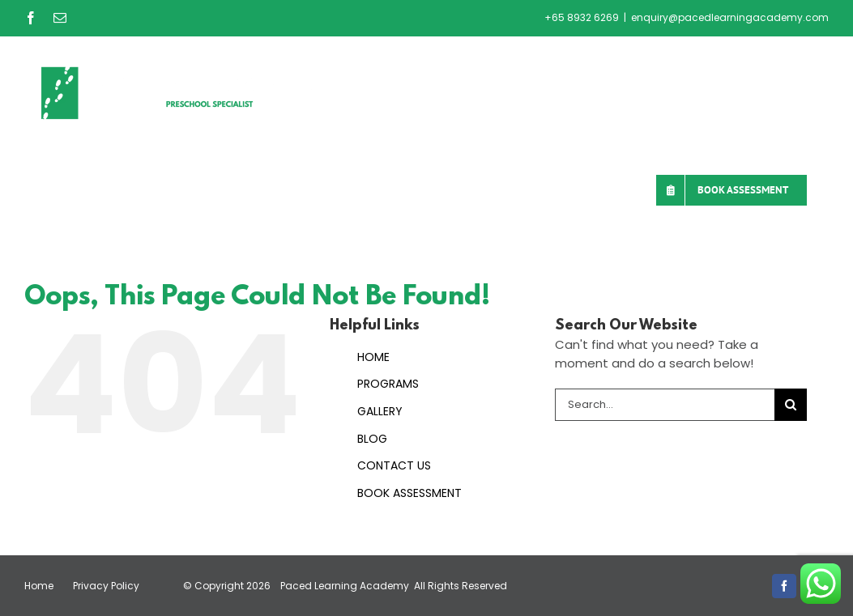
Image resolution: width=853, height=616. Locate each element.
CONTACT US (394, 465)
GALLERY (380, 411)
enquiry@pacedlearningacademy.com (730, 17)
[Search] (791, 405)
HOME (373, 357)
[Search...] (665, 405)
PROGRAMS (388, 384)
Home (39, 586)
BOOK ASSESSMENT (409, 493)
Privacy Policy (106, 586)
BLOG (372, 439)
